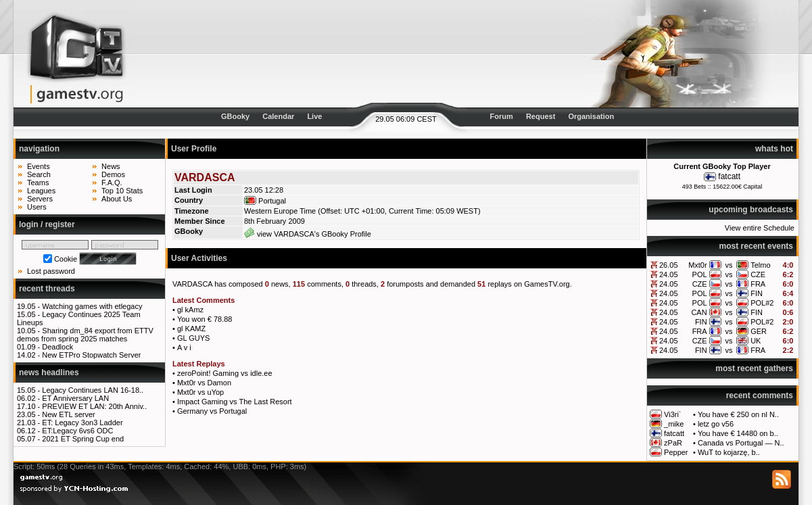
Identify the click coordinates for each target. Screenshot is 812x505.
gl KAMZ (191, 329)
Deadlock (57, 347)
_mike (674, 424)
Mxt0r (698, 265)
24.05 (669, 274)
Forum (502, 116)
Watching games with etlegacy (92, 306)
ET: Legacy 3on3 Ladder (82, 423)
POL (700, 274)
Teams (38, 183)
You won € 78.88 (205, 319)
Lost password (51, 271)
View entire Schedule (760, 228)
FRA (758, 284)
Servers (40, 199)
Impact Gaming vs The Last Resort (235, 402)
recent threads (47, 289)
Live (314, 116)
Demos (113, 174)
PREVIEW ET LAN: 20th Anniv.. (94, 406)
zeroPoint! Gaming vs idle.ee (225, 373)
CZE (758, 274)
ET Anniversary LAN (75, 398)
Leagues (41, 191)
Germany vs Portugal (212, 411)
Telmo (760, 265)
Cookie (66, 259)
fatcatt (729, 176)
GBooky (235, 116)
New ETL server (68, 414)
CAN (699, 312)
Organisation (591, 116)
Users (37, 207)
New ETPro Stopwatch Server (91, 355)
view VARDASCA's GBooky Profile (308, 234)
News (111, 166)
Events (39, 166)
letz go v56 (716, 424)
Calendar (278, 116)
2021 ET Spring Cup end (83, 439)
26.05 (669, 265)
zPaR (673, 443)
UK (756, 341)
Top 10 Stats (122, 191)
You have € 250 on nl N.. (738, 414)
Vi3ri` (672, 414)
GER (759, 331)
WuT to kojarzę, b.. (729, 452)
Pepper (676, 452)
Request (541, 116)
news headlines (49, 372)
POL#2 (762, 303)
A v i (184, 347)
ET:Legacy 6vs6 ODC (77, 431)
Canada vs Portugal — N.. (741, 443)
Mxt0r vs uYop (200, 392)
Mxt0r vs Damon (204, 383)
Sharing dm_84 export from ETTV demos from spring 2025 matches (85, 335)
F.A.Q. (112, 183)
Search (39, 174)
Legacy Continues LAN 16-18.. (93, 390)
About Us (117, 199)
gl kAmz (190, 310)
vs (729, 265)
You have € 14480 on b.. (738, 433)
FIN (757, 293)
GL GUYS (194, 338)
